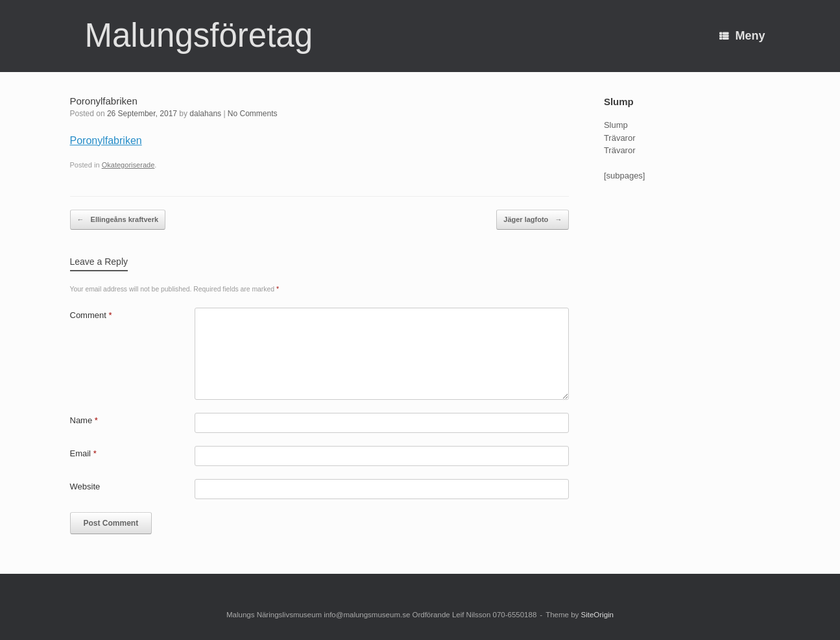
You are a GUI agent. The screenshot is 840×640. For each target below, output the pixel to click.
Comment (91, 315)
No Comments (253, 114)
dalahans (205, 114)
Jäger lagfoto (533, 220)
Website (85, 486)
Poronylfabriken (106, 141)
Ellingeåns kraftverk (118, 220)
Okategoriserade (128, 165)
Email (83, 453)
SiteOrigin (597, 615)
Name (84, 420)
